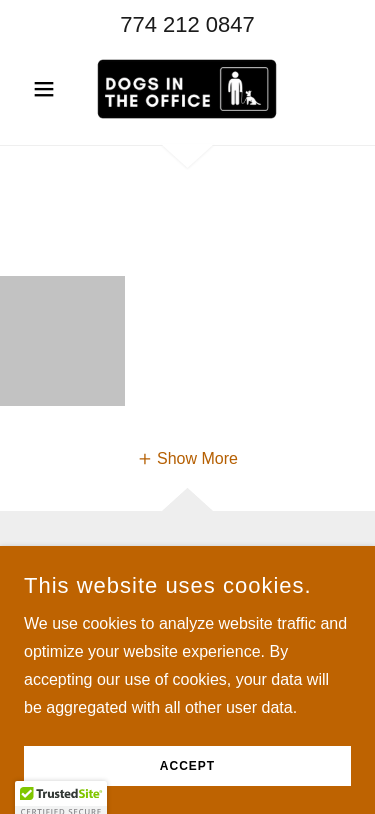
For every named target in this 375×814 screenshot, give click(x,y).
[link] (187, 89)
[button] (48, 89)
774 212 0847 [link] (187, 24)
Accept (187, 766)
